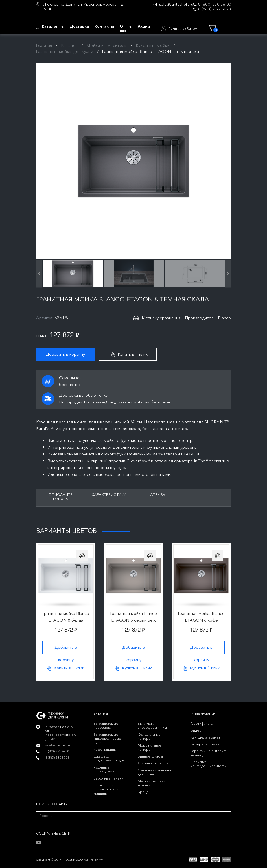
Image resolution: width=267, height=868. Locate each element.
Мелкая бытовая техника (152, 783)
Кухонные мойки (153, 45)
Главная (44, 45)
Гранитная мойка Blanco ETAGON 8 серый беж (133, 617)
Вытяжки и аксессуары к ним (152, 725)
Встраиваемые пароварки (106, 725)
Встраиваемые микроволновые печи (107, 739)
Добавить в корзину (65, 354)
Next (229, 530)
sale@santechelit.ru (176, 4)
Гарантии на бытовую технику (208, 753)
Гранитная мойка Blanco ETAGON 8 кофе (201, 617)
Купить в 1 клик (129, 354)
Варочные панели (109, 778)
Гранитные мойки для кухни (65, 51)
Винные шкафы (150, 756)
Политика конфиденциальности (209, 764)
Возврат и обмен (205, 744)
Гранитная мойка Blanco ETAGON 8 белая (66, 617)
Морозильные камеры (150, 747)
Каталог (70, 45)
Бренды (144, 792)
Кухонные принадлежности (108, 769)
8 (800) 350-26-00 (215, 4)
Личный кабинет (183, 29)
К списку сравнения (161, 318)
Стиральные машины (155, 763)
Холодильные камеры (149, 736)
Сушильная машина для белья (154, 772)
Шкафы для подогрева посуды (109, 758)
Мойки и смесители (107, 45)
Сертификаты (202, 723)
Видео (196, 730)
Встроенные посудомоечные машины (107, 789)
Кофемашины (105, 749)
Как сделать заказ (205, 737)
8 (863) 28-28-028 (215, 9)
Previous (213, 530)
